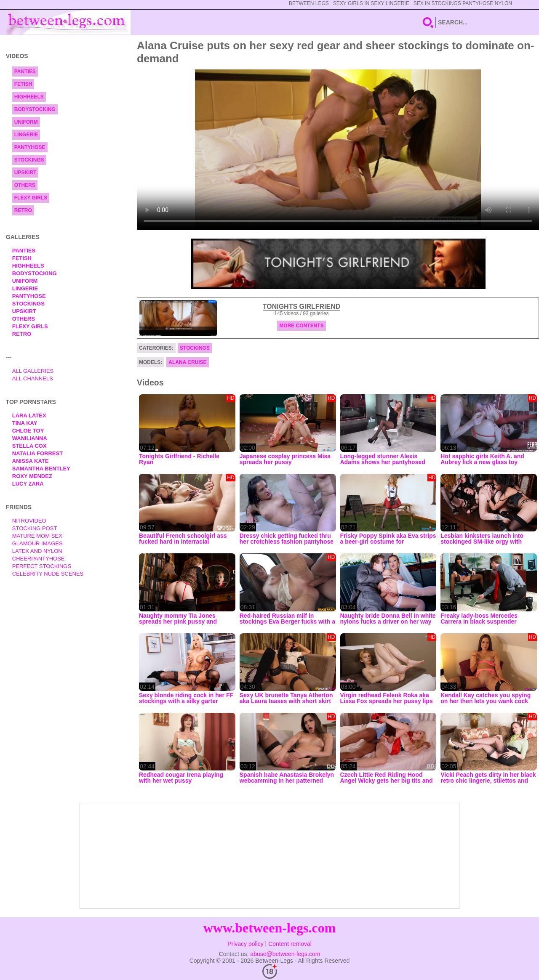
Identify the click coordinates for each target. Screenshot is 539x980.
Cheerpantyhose (39, 559)
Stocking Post (35, 528)
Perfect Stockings (42, 566)
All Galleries (33, 371)
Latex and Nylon (37, 551)
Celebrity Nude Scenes (48, 574)
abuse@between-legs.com (285, 954)
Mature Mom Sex (37, 536)
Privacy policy (245, 944)
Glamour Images (37, 543)
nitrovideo (29, 521)
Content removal (290, 944)
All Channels (33, 378)
